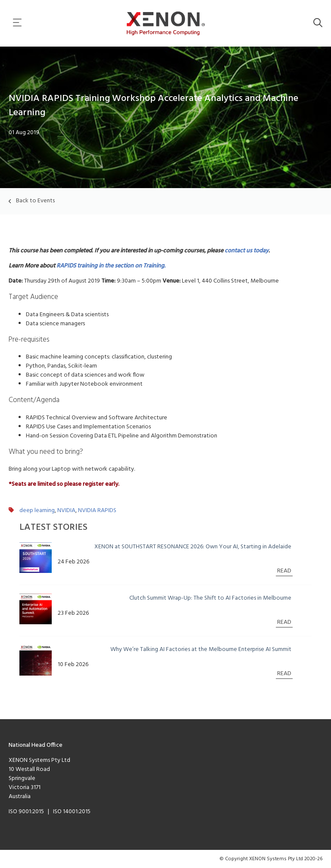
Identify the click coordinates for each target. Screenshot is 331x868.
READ (284, 571)
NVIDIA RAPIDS (97, 511)
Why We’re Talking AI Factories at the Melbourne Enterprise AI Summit (201, 649)
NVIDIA (66, 511)
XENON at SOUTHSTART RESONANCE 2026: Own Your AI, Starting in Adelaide (193, 547)
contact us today (247, 251)
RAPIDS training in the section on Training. (112, 266)
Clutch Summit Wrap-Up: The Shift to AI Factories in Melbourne (210, 598)
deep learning (37, 511)
